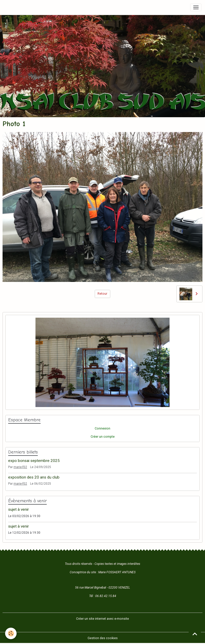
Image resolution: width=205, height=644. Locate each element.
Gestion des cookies (103, 638)
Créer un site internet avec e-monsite (103, 619)
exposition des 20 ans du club (34, 477)
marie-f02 (20, 467)
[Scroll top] (195, 634)
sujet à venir (19, 509)
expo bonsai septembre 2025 (34, 461)
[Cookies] (11, 633)
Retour (102, 294)
